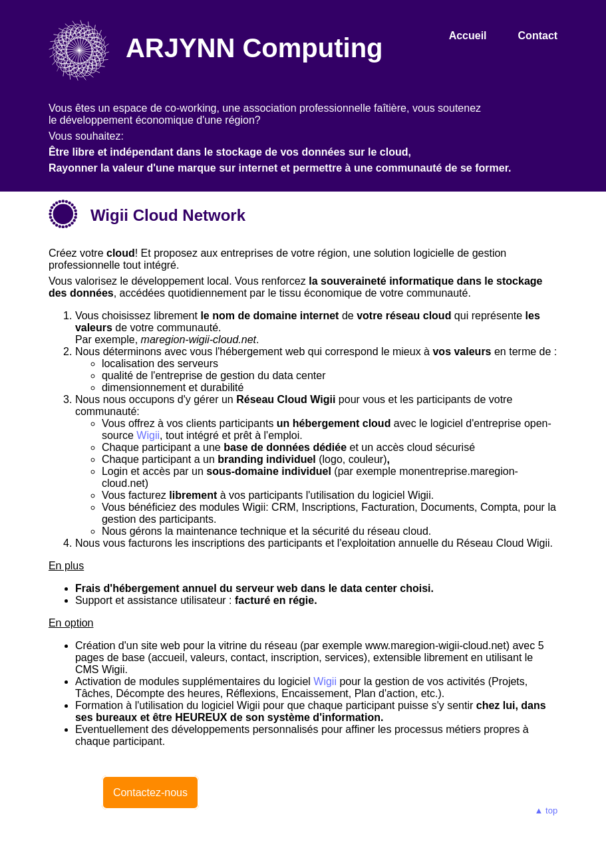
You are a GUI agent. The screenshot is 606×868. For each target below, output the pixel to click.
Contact (538, 36)
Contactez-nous (150, 793)
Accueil (468, 36)
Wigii (148, 435)
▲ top (546, 810)
